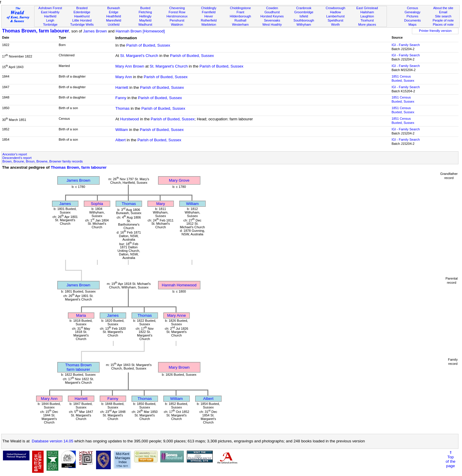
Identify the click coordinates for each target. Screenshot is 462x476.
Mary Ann (124, 77)
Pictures (412, 16)
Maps (412, 24)
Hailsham (367, 12)
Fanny (121, 98)
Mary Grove (179, 180)
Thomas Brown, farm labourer (36, 31)
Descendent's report (17, 158)
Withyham (304, 24)
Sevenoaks (272, 20)
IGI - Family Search (406, 45)
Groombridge (304, 12)
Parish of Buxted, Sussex (148, 45)
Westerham (241, 24)
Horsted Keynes (272, 16)
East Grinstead (367, 8)
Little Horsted (82, 20)
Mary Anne (176, 315)
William (122, 130)
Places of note (443, 24)
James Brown (95, 31)
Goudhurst (272, 12)
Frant (240, 12)
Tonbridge (50, 24)
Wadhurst (145, 24)
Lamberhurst (335, 16)
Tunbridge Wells (82, 24)
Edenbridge (82, 12)
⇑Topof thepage (450, 459)
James (65, 204)
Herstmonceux (177, 16)
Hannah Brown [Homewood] (140, 31)
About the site (443, 8)
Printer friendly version (435, 31)
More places (367, 24)
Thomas (123, 108)
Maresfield (114, 20)
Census (412, 8)
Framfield (209, 12)
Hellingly (145, 16)
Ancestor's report (15, 154)
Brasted (82, 8)
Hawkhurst (82, 16)
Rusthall (240, 20)
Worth (335, 24)
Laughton (367, 16)
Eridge (114, 12)
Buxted (145, 8)
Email (443, 12)
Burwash (114, 8)
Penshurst (177, 20)
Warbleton (209, 24)
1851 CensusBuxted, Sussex (403, 78)
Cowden (272, 8)
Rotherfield (209, 20)
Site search (443, 16)
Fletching (145, 12)
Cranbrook (304, 8)
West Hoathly (272, 24)
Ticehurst (367, 20)
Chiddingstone (240, 8)
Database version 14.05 (53, 441)
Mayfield (145, 20)
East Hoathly (50, 12)
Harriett (122, 87)
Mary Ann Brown (130, 66)
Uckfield (114, 24)
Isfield (304, 16)
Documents (412, 20)
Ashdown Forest (50, 8)
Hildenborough (240, 16)
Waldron (177, 24)
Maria (81, 315)
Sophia (97, 204)
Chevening (177, 8)
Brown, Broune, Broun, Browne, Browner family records (43, 161)
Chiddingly (209, 8)
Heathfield (114, 16)
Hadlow (335, 12)
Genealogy (412, 12)
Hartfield (50, 16)
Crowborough (335, 8)
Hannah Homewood (179, 285)
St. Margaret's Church (139, 56)
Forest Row (177, 12)
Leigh (50, 20)
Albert (121, 140)
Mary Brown (179, 367)
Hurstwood (130, 119)
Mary (161, 204)
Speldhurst (335, 20)
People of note (443, 20)
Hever (209, 16)
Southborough (304, 20)
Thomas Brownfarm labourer (78, 367)
